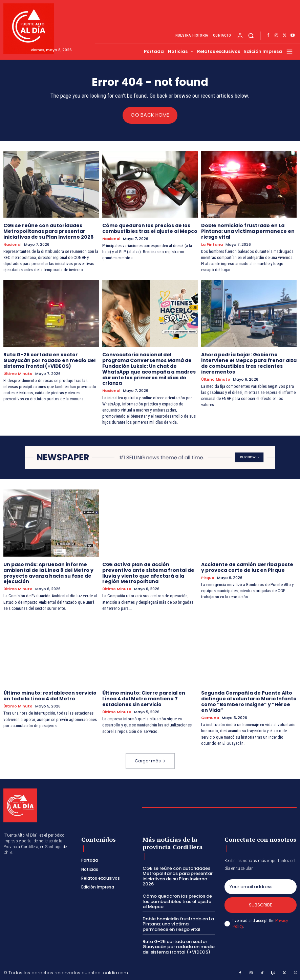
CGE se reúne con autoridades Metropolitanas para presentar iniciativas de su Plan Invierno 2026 (48, 231)
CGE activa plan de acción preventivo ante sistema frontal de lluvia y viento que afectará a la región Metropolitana (148, 573)
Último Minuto (18, 373)
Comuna (210, 717)
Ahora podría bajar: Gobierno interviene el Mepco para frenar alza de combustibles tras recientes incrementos (249, 363)
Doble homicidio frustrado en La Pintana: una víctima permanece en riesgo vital (248, 231)
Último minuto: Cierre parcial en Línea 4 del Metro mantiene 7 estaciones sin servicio (144, 698)
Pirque (208, 577)
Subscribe (261, 905)
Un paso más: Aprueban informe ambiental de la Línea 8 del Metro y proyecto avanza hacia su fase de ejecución (48, 573)
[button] (251, 36)
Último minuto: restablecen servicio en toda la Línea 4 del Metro (50, 695)
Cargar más (150, 760)
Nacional (12, 244)
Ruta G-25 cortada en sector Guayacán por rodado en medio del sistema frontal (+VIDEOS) (49, 360)
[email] (261, 886)
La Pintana (212, 244)
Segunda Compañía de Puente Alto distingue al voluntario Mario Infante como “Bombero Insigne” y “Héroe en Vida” (249, 701)
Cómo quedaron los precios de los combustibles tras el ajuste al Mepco (150, 228)
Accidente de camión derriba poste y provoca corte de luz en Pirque (247, 567)
